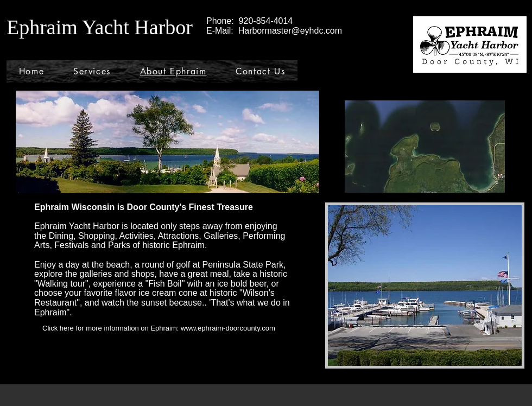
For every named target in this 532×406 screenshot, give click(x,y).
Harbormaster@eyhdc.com (290, 31)
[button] (425, 286)
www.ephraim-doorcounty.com (228, 328)
